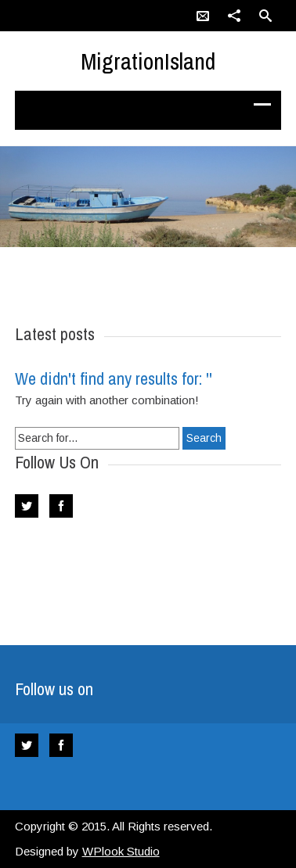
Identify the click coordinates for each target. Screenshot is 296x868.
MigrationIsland (148, 61)
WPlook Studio (121, 851)
